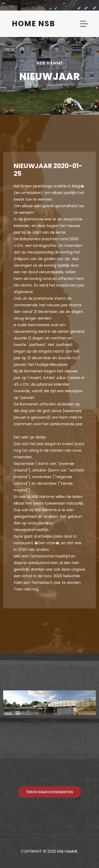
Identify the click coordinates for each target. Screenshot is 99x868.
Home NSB (34, 24)
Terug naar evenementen (49, 792)
